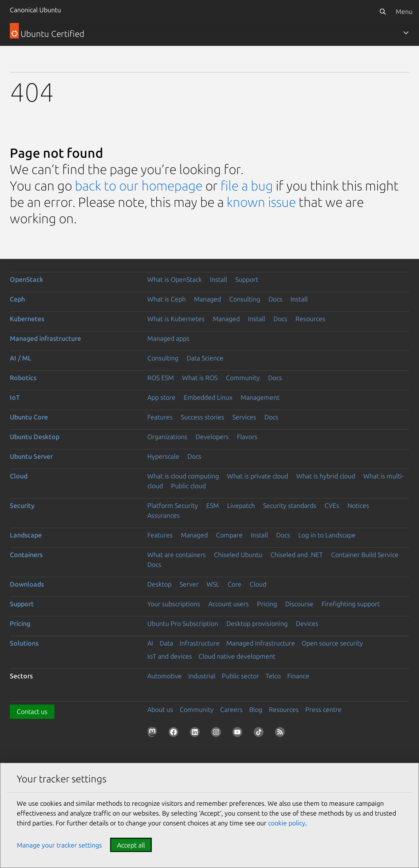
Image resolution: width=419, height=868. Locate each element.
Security (22, 505)
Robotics (23, 378)
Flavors (247, 437)
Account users (229, 604)
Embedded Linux (208, 397)
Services (244, 417)
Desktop (159, 584)
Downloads (27, 584)
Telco (273, 676)
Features (160, 417)
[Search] (383, 11)
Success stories (203, 417)
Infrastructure (200, 643)
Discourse (299, 604)
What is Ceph (167, 299)
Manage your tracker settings (59, 845)
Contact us (32, 712)
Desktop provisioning (257, 623)
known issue (261, 202)
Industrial (202, 676)
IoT (15, 397)
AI (150, 643)
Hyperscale (163, 456)
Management (260, 397)
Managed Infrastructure (261, 643)
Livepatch (241, 505)
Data (166, 643)
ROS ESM (161, 378)
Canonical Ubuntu (35, 10)
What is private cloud (258, 476)
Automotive (164, 676)
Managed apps (168, 338)
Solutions (24, 643)
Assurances (163, 515)
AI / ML (21, 358)
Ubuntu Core (29, 417)
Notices (358, 505)
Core (234, 584)
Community (243, 378)
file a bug (247, 186)
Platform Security (173, 505)
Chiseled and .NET (297, 555)
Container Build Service (365, 555)
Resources (310, 319)
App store (161, 397)
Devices (307, 623)
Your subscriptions (174, 604)
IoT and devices (170, 656)
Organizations (167, 437)
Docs (275, 299)
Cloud (19, 476)
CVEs (332, 505)
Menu (404, 11)
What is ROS (200, 378)
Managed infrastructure (45, 338)
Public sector (240, 676)
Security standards (290, 505)
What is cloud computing (183, 476)
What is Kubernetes (176, 319)
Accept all (131, 845)
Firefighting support (351, 604)
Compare (229, 535)
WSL (213, 584)
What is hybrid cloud (326, 476)
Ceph (17, 299)
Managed (207, 299)
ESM (213, 505)
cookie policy (287, 823)
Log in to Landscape (327, 535)
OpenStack (27, 279)
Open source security (332, 643)
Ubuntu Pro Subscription (183, 623)
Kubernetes (27, 319)
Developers (212, 437)
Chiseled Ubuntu (238, 555)
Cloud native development (237, 656)
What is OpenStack (175, 279)
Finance (298, 676)
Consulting (245, 299)
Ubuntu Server (31, 456)
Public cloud (188, 486)
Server (189, 584)
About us (160, 709)
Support (247, 279)
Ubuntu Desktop (35, 437)
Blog (256, 709)
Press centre (323, 709)
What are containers (177, 555)
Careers (231, 709)
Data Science (205, 358)
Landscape (26, 535)
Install (219, 279)
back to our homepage (139, 186)
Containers (26, 555)
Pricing (267, 604)
